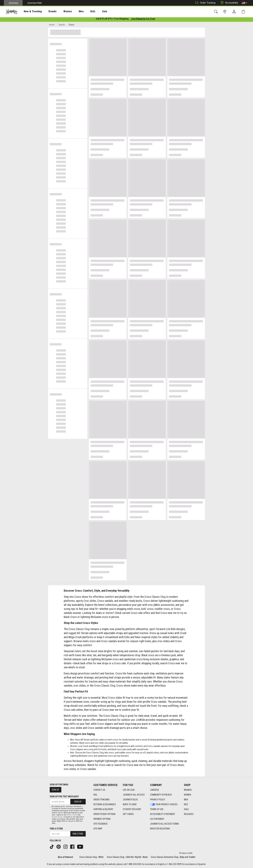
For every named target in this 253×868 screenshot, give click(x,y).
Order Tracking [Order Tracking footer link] (101, 800)
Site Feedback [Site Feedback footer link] (100, 824)
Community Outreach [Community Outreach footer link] (161, 795)
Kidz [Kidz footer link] (186, 805)
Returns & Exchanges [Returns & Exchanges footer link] (105, 805)
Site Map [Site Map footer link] (98, 829)
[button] (244, 3)
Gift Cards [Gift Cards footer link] (128, 814)
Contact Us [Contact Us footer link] (99, 790)
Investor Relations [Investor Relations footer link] (160, 829)
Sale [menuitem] (93, 11)
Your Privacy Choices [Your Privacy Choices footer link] (164, 805)
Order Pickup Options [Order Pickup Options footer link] (104, 814)
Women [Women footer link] (187, 795)
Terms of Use (72, 815)
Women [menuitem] (61, 11)
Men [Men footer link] (186, 800)
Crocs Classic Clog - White (91, 857)
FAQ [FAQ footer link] (95, 795)
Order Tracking (205, 3)
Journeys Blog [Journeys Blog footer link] (130, 800)
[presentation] (30, 11)
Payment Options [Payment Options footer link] (102, 819)
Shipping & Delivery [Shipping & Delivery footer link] (103, 809)
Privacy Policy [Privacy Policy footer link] (158, 800)
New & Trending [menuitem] (30, 11)
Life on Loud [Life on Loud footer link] (129, 790)
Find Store (78, 834)
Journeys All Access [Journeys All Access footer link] (134, 795)
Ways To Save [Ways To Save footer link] (130, 805)
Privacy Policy (57, 817)
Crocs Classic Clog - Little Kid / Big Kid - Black (127, 857)
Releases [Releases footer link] (189, 814)
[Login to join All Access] (112, 19)
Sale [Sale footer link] (186, 809)
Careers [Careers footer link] (154, 790)
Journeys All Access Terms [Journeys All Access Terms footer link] (164, 824)
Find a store (56, 829)
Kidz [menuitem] (83, 11)
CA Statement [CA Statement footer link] (157, 819)
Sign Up (56, 790)
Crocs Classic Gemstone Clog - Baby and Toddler (173, 857)
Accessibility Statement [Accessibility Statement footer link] (163, 814)
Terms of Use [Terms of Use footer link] (157, 809)
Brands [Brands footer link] (188, 790)
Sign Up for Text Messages (64, 797)
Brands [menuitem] (48, 11)
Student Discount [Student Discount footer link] (132, 809)
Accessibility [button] (228, 3)
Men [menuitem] (73, 11)
